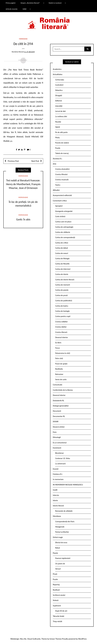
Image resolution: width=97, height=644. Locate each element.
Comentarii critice (60, 201)
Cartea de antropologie (64, 227)
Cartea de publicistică (64, 301)
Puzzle (58, 148)
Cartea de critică (62, 243)
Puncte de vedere (62, 143)
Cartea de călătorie (63, 232)
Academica (57, 69)
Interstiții (59, 106)
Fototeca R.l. (58, 474)
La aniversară (60, 464)
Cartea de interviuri (63, 269)
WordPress (82, 639)
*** (23, 49)
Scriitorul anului (59, 595)
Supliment (57, 606)
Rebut (58, 548)
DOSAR (56, 422)
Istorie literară (58, 506)
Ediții (25, 9)
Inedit (55, 490)
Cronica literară (61, 332)
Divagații (59, 95)
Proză (55, 574)
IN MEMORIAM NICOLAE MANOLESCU (68, 485)
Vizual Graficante (34, 639)
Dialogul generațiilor (61, 406)
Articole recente (12, 9)
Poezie (55, 553)
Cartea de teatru (62, 306)
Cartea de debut (62, 248)
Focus (57, 348)
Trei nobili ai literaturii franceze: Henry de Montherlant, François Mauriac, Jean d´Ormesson (23, 184)
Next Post (35, 161)
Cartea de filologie (62, 258)
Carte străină (60, 216)
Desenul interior (61, 337)
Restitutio (59, 369)
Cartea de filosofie (62, 264)
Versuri (58, 569)
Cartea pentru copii (63, 316)
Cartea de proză (61, 295)
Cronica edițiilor (61, 322)
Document (57, 411)
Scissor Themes (56, 639)
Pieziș (57, 138)
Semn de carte (61, 379)
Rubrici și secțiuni (55, 3)
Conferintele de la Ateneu (63, 390)
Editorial (58, 101)
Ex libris (58, 343)
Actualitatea (57, 74)
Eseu (55, 432)
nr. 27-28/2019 (29, 52)
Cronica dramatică (62, 169)
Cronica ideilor (61, 327)
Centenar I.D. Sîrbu (63, 458)
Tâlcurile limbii (58, 616)
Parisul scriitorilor (62, 532)
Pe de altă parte (61, 132)
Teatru (58, 185)
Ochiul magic (58, 537)
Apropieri (59, 206)
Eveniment (57, 448)
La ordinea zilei (61, 116)
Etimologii (57, 437)
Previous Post (13, 161)
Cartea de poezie (62, 290)
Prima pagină (11, 3)
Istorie (55, 500)
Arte (54, 164)
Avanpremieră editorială (62, 195)
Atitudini (56, 190)
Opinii (57, 127)
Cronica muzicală (62, 180)
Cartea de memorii (63, 285)
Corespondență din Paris (65, 522)
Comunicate (57, 385)
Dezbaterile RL (58, 401)
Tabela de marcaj (62, 153)
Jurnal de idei (60, 111)
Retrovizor (59, 374)
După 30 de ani (61, 611)
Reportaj (56, 585)
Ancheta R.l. (57, 159)
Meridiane (23, 39)
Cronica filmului (61, 174)
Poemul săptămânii (63, 558)
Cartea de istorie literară (65, 280)
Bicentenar (59, 453)
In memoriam (58, 479)
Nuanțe (58, 122)
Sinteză (56, 600)
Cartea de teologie (62, 311)
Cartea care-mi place (63, 222)
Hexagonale (60, 527)
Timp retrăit (57, 621)
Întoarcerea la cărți (63, 353)
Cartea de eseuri (62, 253)
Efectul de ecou (61, 542)
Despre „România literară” (30, 3)
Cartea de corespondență (65, 237)
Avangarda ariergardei (64, 211)
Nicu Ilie (23, 639)
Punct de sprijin (61, 364)
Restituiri (56, 590)
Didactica (59, 90)
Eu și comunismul (60, 443)
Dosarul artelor (59, 427)
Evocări (56, 469)
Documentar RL (59, 416)
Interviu (56, 495)
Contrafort (59, 85)
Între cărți (59, 358)
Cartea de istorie (62, 274)
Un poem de (60, 564)
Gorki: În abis (23, 219)
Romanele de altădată (64, 511)
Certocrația (60, 80)
